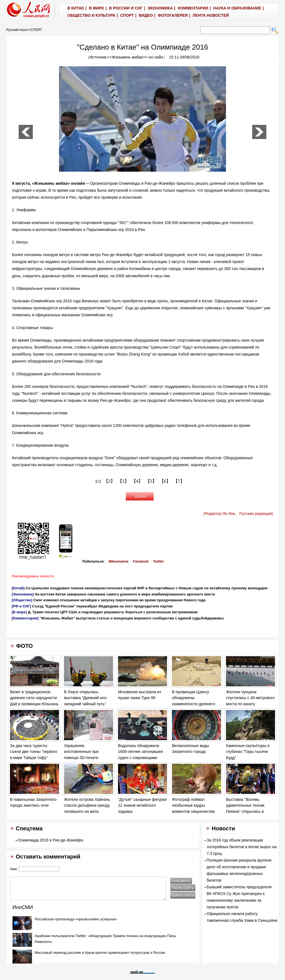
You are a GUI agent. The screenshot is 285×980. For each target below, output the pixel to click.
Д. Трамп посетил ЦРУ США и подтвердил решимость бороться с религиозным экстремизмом (113, 612)
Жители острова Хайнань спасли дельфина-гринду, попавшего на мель (87, 805)
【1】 (98, 482)
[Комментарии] (25, 618)
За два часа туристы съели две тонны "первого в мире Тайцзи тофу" (34, 752)
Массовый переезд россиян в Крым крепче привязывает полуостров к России (100, 953)
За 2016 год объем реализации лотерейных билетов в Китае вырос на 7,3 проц (242, 847)
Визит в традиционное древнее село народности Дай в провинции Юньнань (34, 698)
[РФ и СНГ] (21, 606)
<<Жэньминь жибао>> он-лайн (135, 57)
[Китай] (18, 588)
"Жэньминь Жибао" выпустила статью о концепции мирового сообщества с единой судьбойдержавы (132, 618)
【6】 (165, 481)
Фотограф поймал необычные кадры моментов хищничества (193, 805)
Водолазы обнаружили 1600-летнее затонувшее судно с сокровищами (141, 752)
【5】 (151, 481)
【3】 (123, 481)
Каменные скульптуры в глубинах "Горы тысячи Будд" (248, 752)
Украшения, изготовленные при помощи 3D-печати (81, 752)
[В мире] (19, 612)
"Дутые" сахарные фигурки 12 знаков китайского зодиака (142, 805)
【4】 (137, 481)
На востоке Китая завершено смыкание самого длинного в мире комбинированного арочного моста (125, 594)
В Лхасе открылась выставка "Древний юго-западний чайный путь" (86, 698)
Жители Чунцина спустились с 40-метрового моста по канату (250, 698)
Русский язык (16, 30)
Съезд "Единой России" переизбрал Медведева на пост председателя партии (102, 606)
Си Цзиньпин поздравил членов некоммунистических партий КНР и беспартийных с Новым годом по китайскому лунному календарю (147, 588)
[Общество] (22, 600)
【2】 (109, 481)
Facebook (141, 561)
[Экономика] (23, 594)
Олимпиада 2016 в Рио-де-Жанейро (51, 840)
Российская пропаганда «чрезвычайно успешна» (76, 919)
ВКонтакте (119, 561)
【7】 (179, 481)
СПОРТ (36, 30)
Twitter (158, 561)
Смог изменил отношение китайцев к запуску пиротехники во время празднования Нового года (119, 600)
